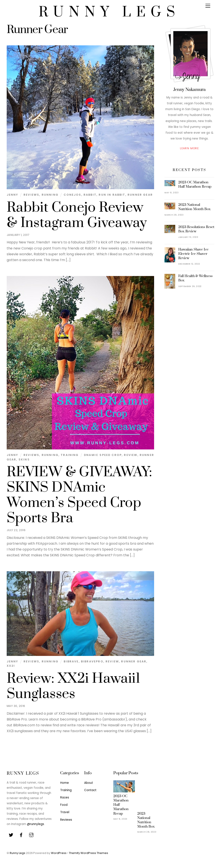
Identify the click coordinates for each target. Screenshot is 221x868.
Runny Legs (17, 853)
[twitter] (11, 835)
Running (50, 195)
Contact (90, 790)
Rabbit (90, 195)
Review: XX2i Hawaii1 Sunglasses (73, 686)
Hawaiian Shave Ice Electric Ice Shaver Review (193, 254)
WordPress (59, 853)
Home (65, 783)
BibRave (71, 661)
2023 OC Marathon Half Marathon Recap (195, 184)
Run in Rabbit (112, 195)
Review (131, 455)
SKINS (24, 459)
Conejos (72, 195)
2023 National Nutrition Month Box (194, 207)
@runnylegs (36, 824)
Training (70, 455)
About (89, 783)
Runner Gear (140, 195)
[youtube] (31, 835)
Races (65, 797)
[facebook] (21, 835)
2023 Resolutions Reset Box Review (196, 229)
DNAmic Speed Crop (103, 455)
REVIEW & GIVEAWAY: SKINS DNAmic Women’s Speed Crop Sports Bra (79, 495)
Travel (65, 812)
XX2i (11, 666)
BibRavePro (92, 661)
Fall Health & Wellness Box (195, 278)
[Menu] (208, 6)
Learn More (189, 148)
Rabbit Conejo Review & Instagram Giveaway (77, 215)
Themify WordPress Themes (88, 853)
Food (64, 805)
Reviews (31, 195)
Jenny (13, 195)
